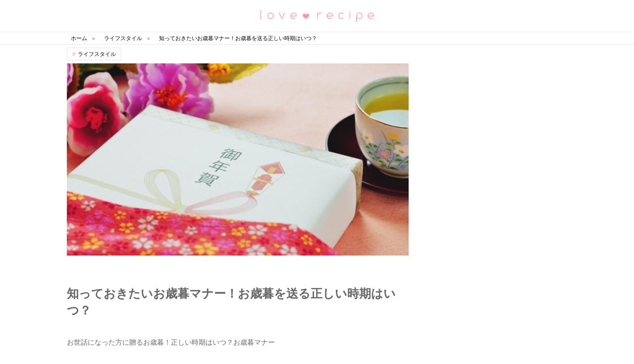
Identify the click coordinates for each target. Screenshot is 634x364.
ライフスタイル (97, 54)
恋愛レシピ (317, 15)
